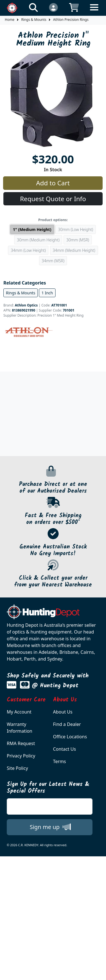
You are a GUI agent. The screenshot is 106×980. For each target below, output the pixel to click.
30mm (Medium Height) (38, 240)
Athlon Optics (26, 305)
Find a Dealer (67, 724)
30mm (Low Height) (76, 229)
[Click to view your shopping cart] (74, 7)
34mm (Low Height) (28, 250)
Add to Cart (53, 183)
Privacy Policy (21, 756)
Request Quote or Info (53, 199)
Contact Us (64, 749)
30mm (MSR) (78, 240)
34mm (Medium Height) (74, 250)
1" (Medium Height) (32, 229)
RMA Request (21, 743)
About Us (63, 712)
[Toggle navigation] (94, 12)
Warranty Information (20, 728)
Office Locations (70, 737)
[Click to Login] (53, 7)
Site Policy (17, 768)
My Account (19, 712)
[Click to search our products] (33, 7)
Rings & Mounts (34, 20)
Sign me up (50, 827)
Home (10, 20)
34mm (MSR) (53, 261)
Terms (59, 761)
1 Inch (47, 293)
